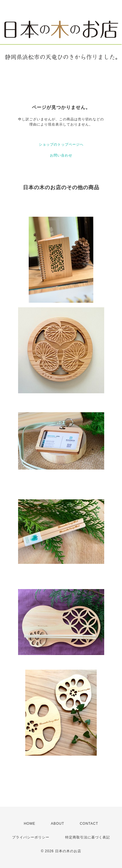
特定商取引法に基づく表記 (88, 837)
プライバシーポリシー (31, 837)
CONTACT (89, 824)
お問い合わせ (61, 155)
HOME (30, 824)
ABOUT (57, 824)
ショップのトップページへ (61, 144)
